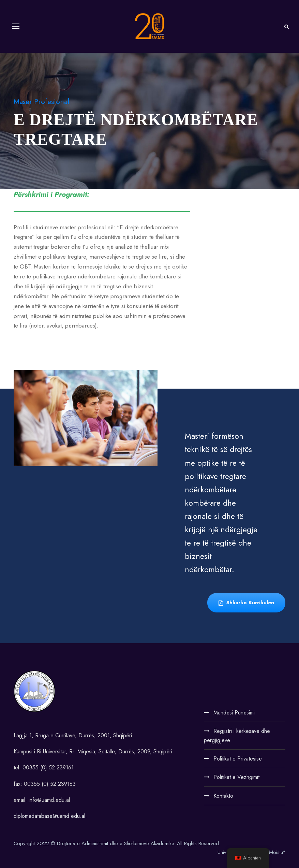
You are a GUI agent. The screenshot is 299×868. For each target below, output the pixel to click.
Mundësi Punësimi (234, 713)
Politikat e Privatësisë (238, 759)
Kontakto (223, 796)
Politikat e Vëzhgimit (236, 777)
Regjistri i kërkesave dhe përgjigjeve (237, 736)
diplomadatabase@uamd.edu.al (49, 816)
